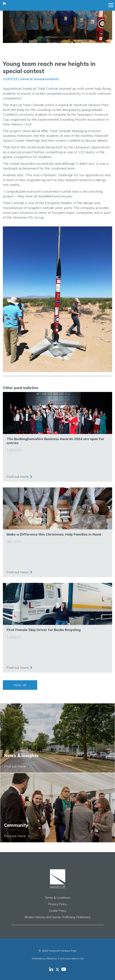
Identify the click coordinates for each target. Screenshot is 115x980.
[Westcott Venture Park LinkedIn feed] (51, 969)
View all (20, 685)
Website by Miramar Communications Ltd (58, 958)
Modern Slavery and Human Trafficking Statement (57, 917)
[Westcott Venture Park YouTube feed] (64, 969)
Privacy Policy (58, 904)
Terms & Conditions (58, 898)
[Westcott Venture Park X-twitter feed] (58, 969)
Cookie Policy (58, 911)
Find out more (18, 477)
